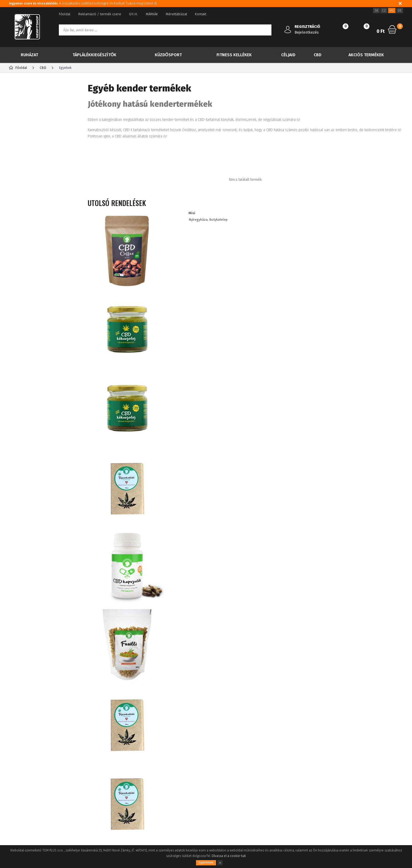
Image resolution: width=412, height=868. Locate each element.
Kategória (26, 88)
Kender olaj (31, 203)
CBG (25, 178)
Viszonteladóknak (158, 769)
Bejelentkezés (307, 32)
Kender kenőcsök (37, 228)
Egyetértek (206, 863)
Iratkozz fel (374, 705)
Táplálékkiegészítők (94, 55)
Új (22, 120)
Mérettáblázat (176, 14)
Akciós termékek (366, 55)
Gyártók (62, 88)
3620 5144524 (330, 761)
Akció (26, 133)
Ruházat (29, 55)
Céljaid (288, 55)
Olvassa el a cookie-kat (229, 856)
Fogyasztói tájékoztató (26, 784)
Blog (12, 761)
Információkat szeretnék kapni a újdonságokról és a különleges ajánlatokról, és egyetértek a (189, 705)
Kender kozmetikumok (41, 220)
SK (376, 11)
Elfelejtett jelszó (86, 769)
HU (392, 11)
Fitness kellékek (234, 55)
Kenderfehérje (34, 211)
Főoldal (65, 14)
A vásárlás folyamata (25, 792)
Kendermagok (34, 195)
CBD (318, 55)
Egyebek (29, 237)
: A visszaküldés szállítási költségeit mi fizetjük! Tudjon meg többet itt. (83, 3)
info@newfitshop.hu (339, 772)
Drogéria (25, 310)
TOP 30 (27, 107)
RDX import (27, 331)
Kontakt (201, 14)
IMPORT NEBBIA (31, 320)
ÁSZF (13, 776)
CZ (384, 11)
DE (400, 11)
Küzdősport (168, 55)
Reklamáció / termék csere (100, 14)
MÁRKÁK (152, 14)
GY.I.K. (133, 14)
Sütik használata (156, 761)
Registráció (82, 761)
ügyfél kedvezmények (161, 776)
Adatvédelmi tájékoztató (28, 769)
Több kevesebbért (40, 147)
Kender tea (31, 186)
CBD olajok (30, 169)
